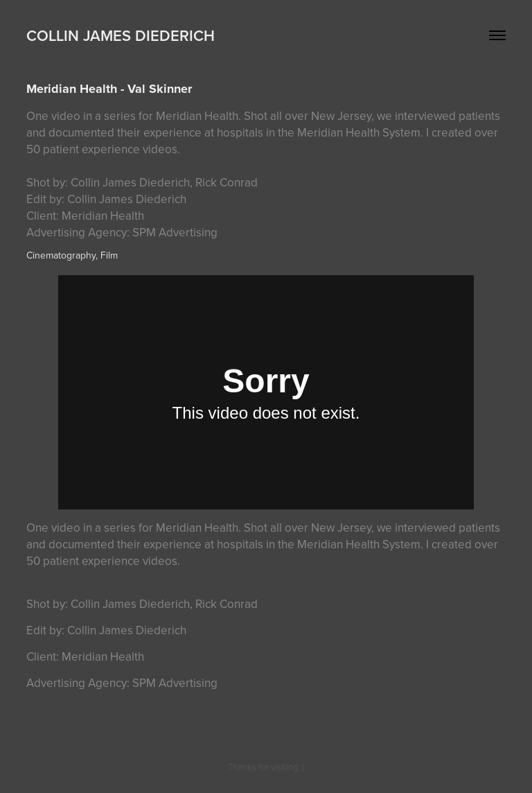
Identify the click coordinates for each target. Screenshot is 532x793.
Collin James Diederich (121, 35)
